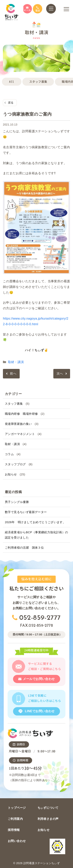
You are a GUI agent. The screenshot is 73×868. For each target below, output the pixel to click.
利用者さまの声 (48, 819)
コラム (9, 454)
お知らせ (11, 474)
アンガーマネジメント (20, 434)
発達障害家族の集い (18, 424)
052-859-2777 (40, 618)
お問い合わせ (17, 841)
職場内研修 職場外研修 (21, 414)
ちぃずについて (48, 808)
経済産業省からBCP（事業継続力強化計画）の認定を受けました (36, 535)
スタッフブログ (15, 464)
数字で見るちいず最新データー (26, 512)
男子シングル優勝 (17, 502)
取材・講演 (16, 362)
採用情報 (14, 830)
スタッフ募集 (38, 82)
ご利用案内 (15, 819)
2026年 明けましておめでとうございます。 (35, 522)
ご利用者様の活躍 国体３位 (24, 548)
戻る (11, 103)
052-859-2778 (41, 626)
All (12, 82)
